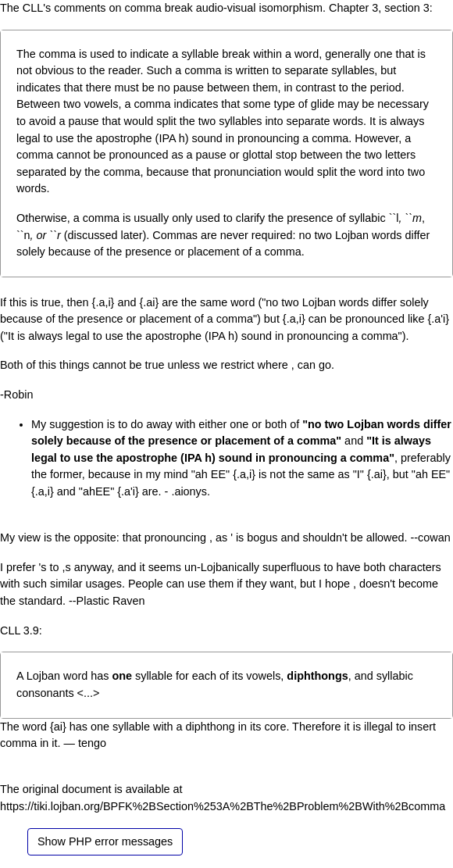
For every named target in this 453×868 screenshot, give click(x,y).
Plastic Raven (111, 601)
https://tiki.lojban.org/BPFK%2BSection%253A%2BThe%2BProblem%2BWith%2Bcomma (223, 806)
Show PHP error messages (105, 841)
